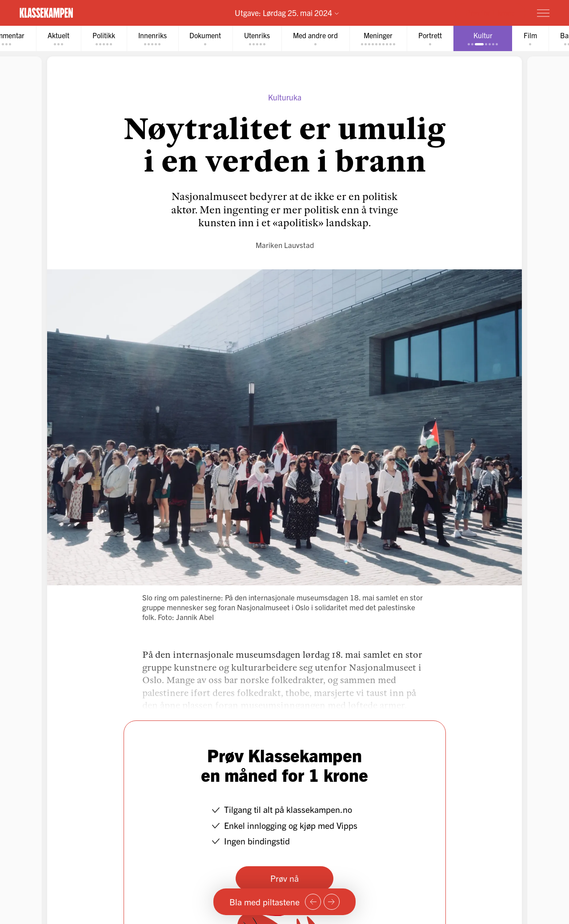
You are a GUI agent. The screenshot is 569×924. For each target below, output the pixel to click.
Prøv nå (284, 878)
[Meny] (543, 13)
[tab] (58, 38)
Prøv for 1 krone (490, 12)
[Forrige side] (313, 902)
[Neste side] (332, 902)
